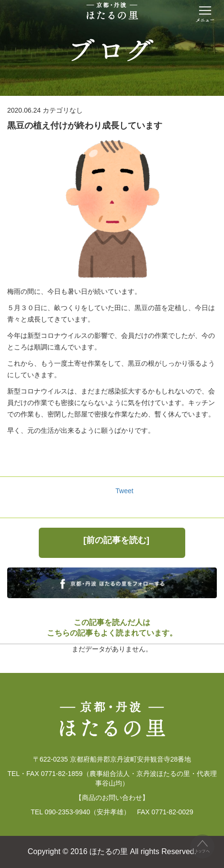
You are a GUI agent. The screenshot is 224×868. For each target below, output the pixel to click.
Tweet (124, 491)
